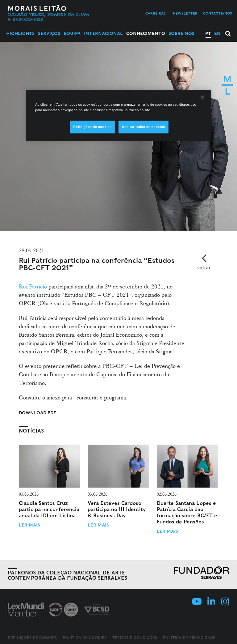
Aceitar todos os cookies (143, 127)
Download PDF (37, 413)
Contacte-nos (218, 13)
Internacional (103, 33)
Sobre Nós (181, 33)
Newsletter (185, 13)
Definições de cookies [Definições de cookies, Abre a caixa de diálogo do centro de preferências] (93, 127)
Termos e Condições (135, 638)
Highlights (20, 33)
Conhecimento (146, 33)
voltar (204, 267)
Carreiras (156, 13)
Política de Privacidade (189, 638)
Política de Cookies (85, 638)
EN (217, 33)
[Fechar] (202, 97)
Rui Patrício (34, 286)
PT (208, 33)
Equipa (72, 33)
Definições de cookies (32, 638)
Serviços (49, 33)
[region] (118, 116)
